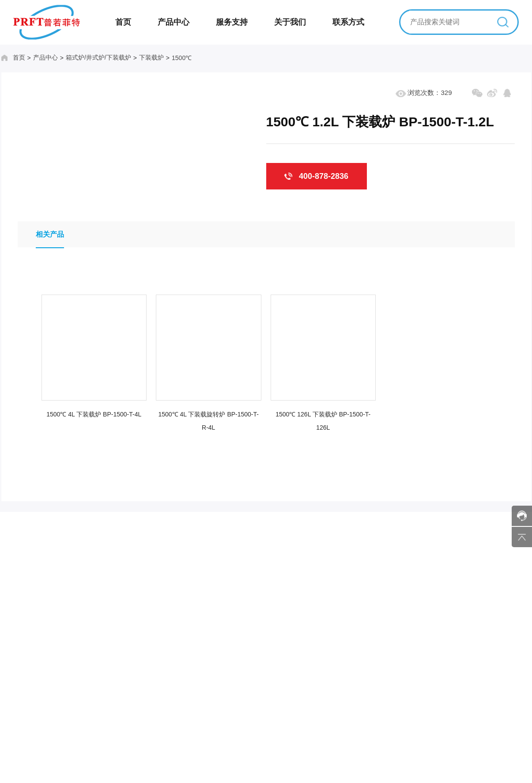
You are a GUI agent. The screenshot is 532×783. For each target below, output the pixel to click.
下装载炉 (148, 57)
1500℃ (179, 58)
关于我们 (290, 22)
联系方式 (348, 22)
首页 (123, 22)
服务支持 (232, 22)
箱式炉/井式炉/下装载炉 (95, 57)
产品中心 (174, 22)
